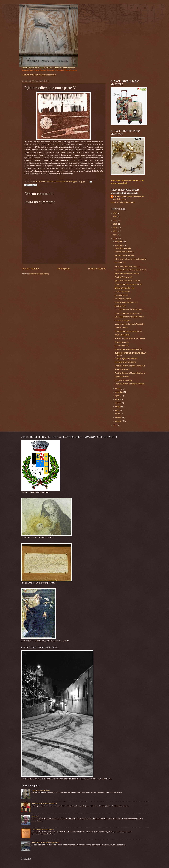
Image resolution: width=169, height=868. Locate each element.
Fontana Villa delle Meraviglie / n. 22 (128, 313)
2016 (115, 228)
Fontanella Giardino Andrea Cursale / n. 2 (130, 270)
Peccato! (35, 816)
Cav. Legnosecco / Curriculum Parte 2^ (129, 310)
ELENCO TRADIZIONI (123, 380)
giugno (118, 403)
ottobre (118, 389)
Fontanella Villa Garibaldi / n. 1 (126, 302)
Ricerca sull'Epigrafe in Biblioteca (44, 804)
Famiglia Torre (120, 306)
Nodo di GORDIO (121, 295)
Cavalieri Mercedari (122, 342)
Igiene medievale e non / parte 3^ (127, 266)
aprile (118, 410)
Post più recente (30, 269)
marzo (118, 414)
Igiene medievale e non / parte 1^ (127, 281)
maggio (118, 407)
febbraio (119, 417)
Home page (64, 269)
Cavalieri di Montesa (122, 292)
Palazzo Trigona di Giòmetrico (126, 359)
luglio (117, 399)
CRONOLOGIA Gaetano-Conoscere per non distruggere (129, 198)
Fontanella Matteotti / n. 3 (124, 252)
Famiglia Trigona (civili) (123, 277)
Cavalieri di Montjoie (122, 320)
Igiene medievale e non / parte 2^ (127, 273)
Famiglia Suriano (121, 328)
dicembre (119, 242)
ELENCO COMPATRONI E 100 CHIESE (130, 338)
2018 (115, 220)
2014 (115, 235)
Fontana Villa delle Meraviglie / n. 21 (128, 331)
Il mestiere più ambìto (123, 299)
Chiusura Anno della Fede (125, 288)
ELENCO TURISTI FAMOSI (125, 362)
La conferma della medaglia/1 (43, 830)
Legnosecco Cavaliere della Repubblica (130, 324)
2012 (115, 426)
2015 (115, 231)
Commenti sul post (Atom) (39, 274)
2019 (115, 217)
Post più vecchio (97, 269)
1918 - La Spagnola (122, 335)
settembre (119, 392)
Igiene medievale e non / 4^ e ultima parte (130, 259)
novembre (119, 245)
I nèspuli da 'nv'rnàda (123, 248)
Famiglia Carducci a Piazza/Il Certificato (130, 384)
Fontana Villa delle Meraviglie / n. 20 (128, 349)
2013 (115, 239)
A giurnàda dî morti (122, 377)
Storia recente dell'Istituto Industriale (45, 842)
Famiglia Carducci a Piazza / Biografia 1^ (130, 373)
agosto (118, 396)
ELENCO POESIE (122, 346)
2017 (115, 224)
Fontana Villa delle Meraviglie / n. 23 (128, 284)
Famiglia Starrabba (122, 369)
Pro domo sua (120, 263)
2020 (115, 213)
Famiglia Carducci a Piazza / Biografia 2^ (130, 366)
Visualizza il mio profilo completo (123, 202)
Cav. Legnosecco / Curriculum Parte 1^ (129, 317)
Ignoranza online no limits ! (125, 255)
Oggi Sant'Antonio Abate (41, 790)
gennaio (118, 421)
